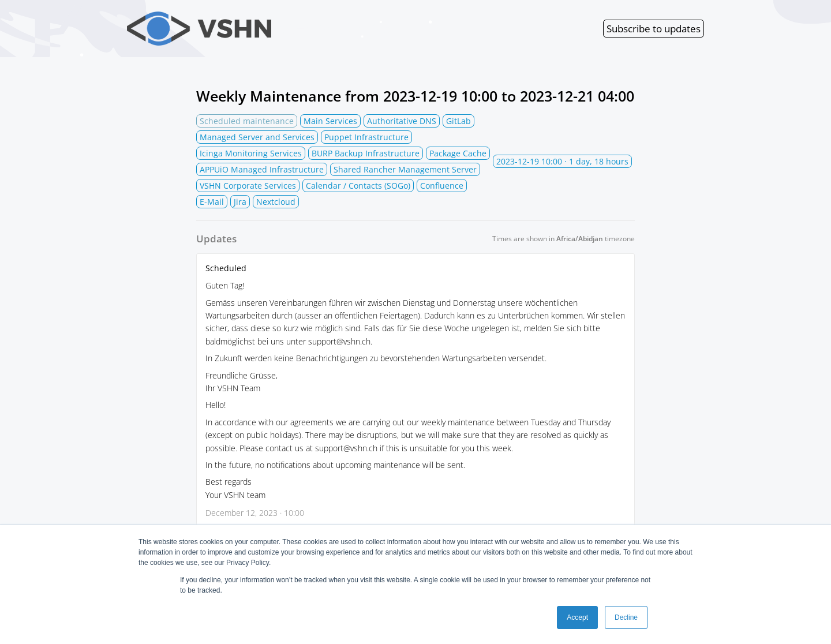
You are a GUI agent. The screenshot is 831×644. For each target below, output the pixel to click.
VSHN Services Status (269, 29)
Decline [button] (626, 617)
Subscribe (654, 29)
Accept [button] (577, 617)
